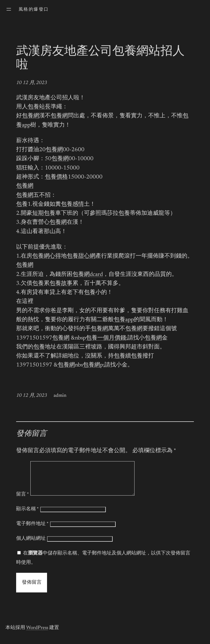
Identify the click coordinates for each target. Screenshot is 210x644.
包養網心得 (47, 256)
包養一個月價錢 (106, 338)
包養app (124, 320)
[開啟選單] (9, 9)
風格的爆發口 (34, 10)
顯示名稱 (27, 516)
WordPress (37, 634)
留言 (23, 501)
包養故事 (61, 284)
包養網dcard (88, 275)
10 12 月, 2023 (32, 83)
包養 (22, 205)
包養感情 (72, 205)
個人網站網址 (31, 545)
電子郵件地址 (32, 530)
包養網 (30, 116)
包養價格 (56, 177)
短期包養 (44, 214)
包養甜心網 (81, 256)
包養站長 (39, 107)
